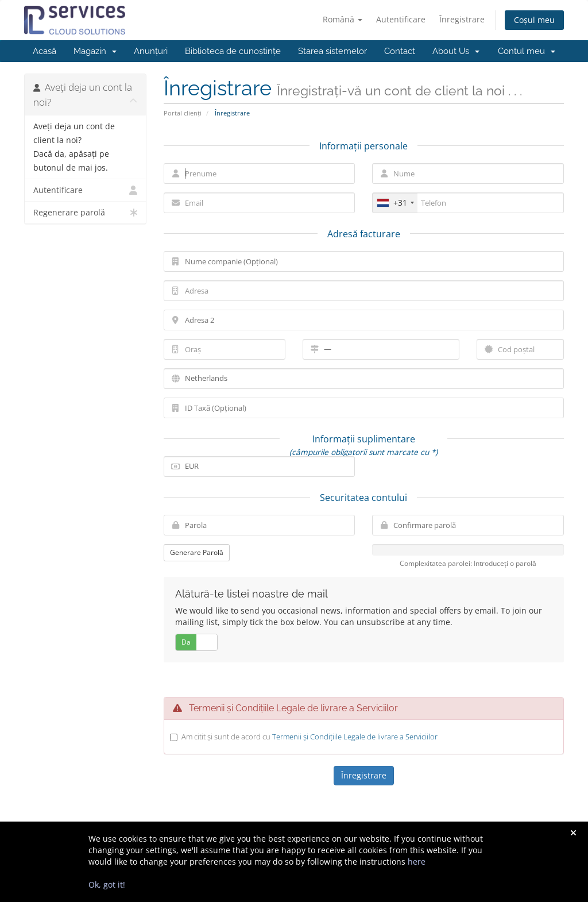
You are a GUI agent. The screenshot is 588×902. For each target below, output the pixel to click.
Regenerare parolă (85, 213)
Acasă (45, 51)
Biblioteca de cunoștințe (233, 51)
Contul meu (527, 51)
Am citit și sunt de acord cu (310, 737)
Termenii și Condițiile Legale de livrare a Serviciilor (355, 737)
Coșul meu (534, 20)
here (417, 861)
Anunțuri (151, 51)
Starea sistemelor (332, 51)
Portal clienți (183, 113)
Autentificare (401, 19)
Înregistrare (462, 19)
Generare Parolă (197, 552)
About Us (456, 51)
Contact (400, 51)
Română (343, 19)
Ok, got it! (107, 884)
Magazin (95, 51)
